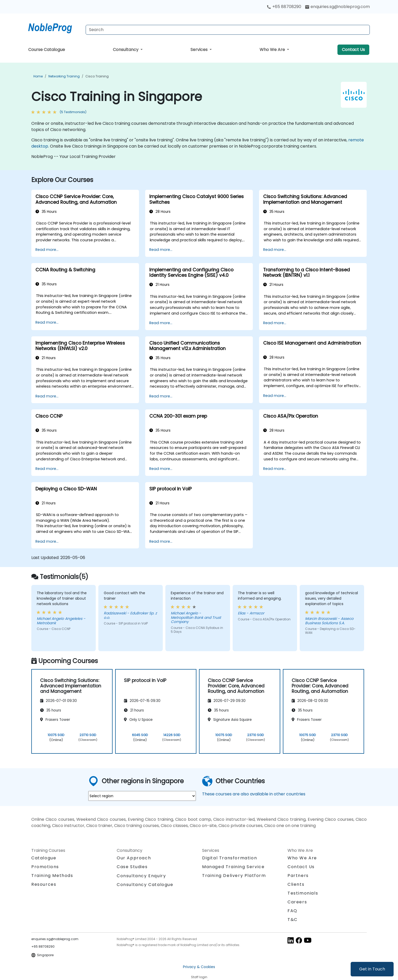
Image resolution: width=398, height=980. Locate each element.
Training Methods (52, 876)
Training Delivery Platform (234, 876)
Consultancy (126, 50)
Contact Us (353, 50)
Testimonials (303, 893)
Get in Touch (372, 969)
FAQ (292, 911)
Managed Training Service (233, 867)
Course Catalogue (47, 50)
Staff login (199, 977)
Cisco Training (97, 76)
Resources (44, 884)
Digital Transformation (230, 858)
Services (200, 50)
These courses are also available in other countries (254, 794)
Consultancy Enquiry (141, 876)
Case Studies (132, 867)
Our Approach (134, 858)
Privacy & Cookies (199, 967)
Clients (296, 884)
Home (38, 76)
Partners (298, 876)
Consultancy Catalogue (145, 885)
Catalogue (44, 858)
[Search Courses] (228, 30)
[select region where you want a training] (142, 796)
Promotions (45, 867)
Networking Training (64, 76)
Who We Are (273, 50)
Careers (297, 902)
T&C (293, 920)
